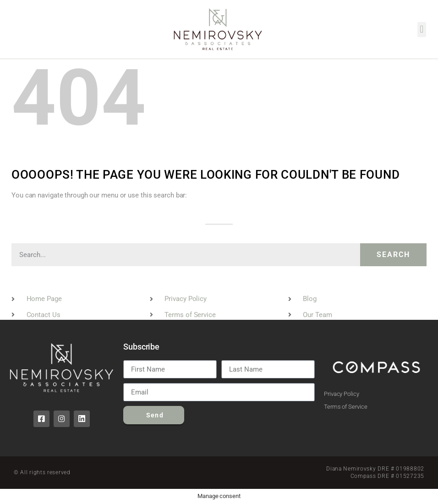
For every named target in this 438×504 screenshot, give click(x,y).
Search (393, 255)
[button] (422, 30)
